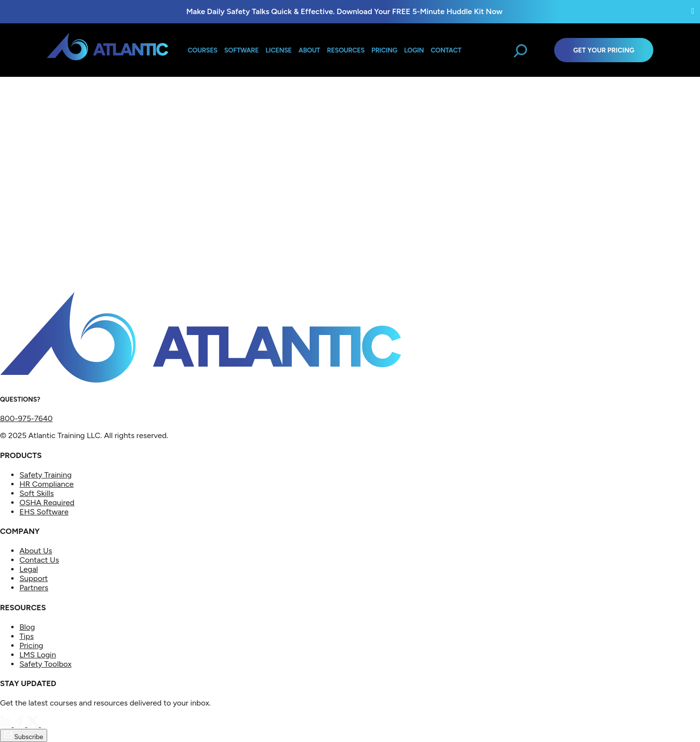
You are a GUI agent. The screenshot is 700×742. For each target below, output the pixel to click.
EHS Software (44, 512)
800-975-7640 (26, 418)
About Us (36, 551)
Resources (346, 50)
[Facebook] (20, 724)
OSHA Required (47, 503)
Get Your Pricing (604, 50)
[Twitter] (34, 724)
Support (34, 578)
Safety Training (45, 475)
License (279, 50)
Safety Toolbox (45, 664)
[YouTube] (47, 724)
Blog (27, 627)
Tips (26, 636)
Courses (202, 50)
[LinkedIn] (7, 724)
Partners (34, 588)
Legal (29, 569)
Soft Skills (37, 493)
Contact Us (39, 560)
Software (241, 50)
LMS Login (38, 655)
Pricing (31, 645)
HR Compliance (47, 484)
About (309, 50)
